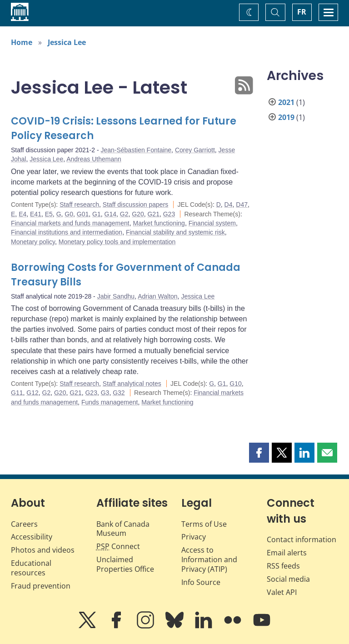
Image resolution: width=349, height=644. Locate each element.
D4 (229, 205)
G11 (17, 393)
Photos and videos (43, 550)
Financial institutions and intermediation (67, 232)
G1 (97, 214)
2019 (286, 117)
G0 (69, 214)
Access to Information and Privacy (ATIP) (209, 559)
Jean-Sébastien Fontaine (136, 150)
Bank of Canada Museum (123, 529)
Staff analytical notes (132, 384)
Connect (118, 546)
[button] (259, 453)
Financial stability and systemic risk (175, 232)
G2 (124, 214)
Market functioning (159, 223)
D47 (242, 205)
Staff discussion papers (136, 205)
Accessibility (32, 537)
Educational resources (31, 568)
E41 (36, 214)
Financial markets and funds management (70, 223)
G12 (32, 393)
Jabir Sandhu (116, 296)
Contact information (302, 539)
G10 (235, 384)
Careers (24, 524)
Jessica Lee (67, 42)
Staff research (79, 205)
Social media (288, 579)
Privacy (194, 537)
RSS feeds (283, 566)
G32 (119, 393)
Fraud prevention (41, 586)
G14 (110, 214)
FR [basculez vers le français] (302, 12)
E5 (49, 214)
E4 (22, 214)
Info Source (201, 582)
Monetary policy (33, 242)
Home (22, 42)
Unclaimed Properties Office (125, 564)
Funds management (110, 402)
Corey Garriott (195, 150)
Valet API (282, 592)
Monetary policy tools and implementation (117, 242)
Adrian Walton (157, 296)
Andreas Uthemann (94, 159)
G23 (169, 214)
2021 (286, 102)
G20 (138, 214)
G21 (153, 214)
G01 (83, 214)
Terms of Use (204, 524)
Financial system (212, 223)
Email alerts (287, 553)
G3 (105, 393)
